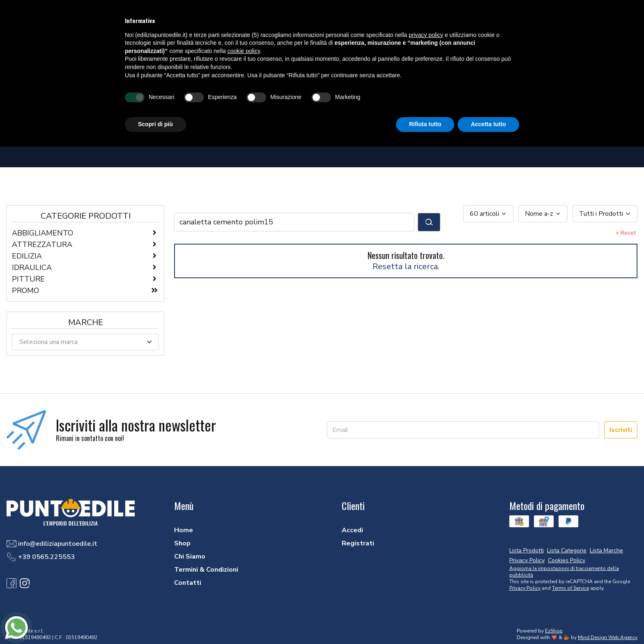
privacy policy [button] (426, 35)
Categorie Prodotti (86, 216)
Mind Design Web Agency (608, 637)
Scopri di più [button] (155, 124)
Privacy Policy (525, 588)
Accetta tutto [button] (488, 124)
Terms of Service (570, 588)
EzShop (554, 631)
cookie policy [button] (244, 51)
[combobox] (488, 214)
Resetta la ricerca (405, 267)
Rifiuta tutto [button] (425, 124)
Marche (86, 322)
